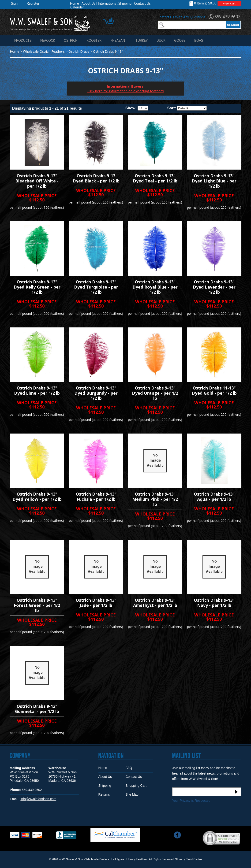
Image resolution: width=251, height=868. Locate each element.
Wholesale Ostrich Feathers (44, 51)
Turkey (142, 40)
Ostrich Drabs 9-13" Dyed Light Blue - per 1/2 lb (214, 181)
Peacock (48, 40)
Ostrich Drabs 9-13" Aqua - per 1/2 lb (214, 497)
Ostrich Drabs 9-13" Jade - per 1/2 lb (96, 603)
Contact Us (142, 4)
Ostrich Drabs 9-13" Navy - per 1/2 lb (214, 603)
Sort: (171, 108)
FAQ (129, 768)
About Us (88, 4)
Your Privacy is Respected (191, 801)
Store (178, 859)
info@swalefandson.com (38, 799)
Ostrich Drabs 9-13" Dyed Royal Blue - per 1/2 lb (155, 287)
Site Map (132, 794)
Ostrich (71, 40)
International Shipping (115, 4)
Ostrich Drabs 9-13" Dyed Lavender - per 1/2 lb (214, 287)
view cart (229, 3)
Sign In (16, 4)
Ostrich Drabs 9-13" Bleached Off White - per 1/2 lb (37, 181)
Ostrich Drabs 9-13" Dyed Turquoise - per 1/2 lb (96, 287)
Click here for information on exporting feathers (126, 91)
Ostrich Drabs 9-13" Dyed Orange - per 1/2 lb (155, 393)
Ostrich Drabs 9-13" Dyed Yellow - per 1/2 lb (37, 497)
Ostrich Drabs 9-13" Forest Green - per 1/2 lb (37, 605)
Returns (104, 794)
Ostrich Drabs (79, 51)
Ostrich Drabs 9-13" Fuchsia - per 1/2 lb (96, 497)
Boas (199, 40)
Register (33, 4)
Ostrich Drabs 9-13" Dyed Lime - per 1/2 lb (37, 390)
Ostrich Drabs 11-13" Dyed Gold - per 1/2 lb (214, 390)
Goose (180, 40)
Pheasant (119, 40)
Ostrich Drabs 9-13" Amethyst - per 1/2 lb (155, 603)
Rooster (94, 40)
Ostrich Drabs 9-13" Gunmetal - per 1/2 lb (37, 709)
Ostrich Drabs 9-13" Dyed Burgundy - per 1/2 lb (96, 393)
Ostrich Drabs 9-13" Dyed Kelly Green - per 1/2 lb (37, 287)
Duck (161, 40)
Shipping (105, 786)
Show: (131, 108)
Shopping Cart (136, 786)
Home (75, 4)
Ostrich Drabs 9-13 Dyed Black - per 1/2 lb (96, 178)
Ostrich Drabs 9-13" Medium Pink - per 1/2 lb (155, 499)
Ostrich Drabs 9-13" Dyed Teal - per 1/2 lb (155, 178)
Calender (77, 7)
